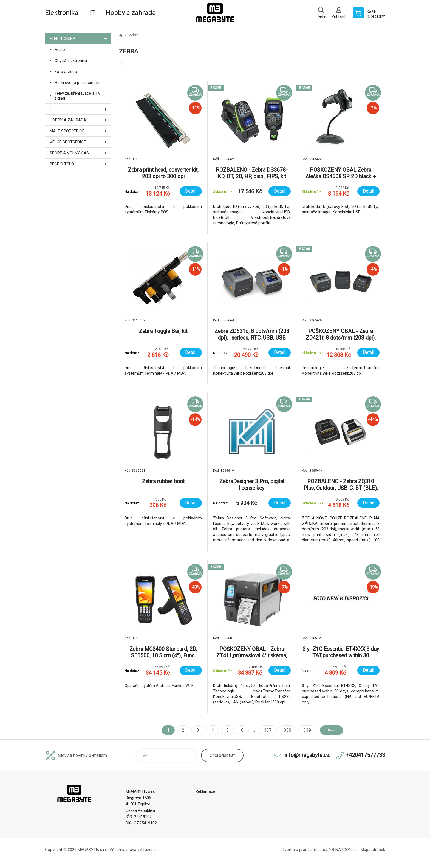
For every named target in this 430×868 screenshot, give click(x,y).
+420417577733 (365, 755)
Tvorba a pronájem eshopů (307, 850)
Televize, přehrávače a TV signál (78, 96)
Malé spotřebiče (80, 131)
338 (282, 730)
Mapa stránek (373, 850)
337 (263, 730)
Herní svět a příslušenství (77, 83)
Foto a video (66, 72)
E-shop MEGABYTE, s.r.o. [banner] (215, 13)
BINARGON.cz (344, 850)
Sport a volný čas (80, 153)
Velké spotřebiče (80, 142)
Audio (60, 50)
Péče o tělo (80, 164)
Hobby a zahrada (131, 13)
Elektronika (62, 13)
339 (302, 730)
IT (92, 13)
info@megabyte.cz (307, 755)
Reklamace (205, 791)
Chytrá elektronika (71, 61)
